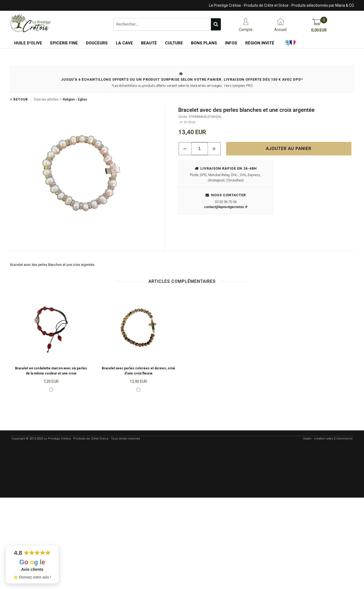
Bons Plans (204, 43)
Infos (231, 43)
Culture (174, 43)
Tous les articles (46, 99)
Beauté (149, 43)
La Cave (124, 43)
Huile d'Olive (28, 43)
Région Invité (260, 43)
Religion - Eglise (75, 99)
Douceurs (97, 43)
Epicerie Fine (64, 43)
